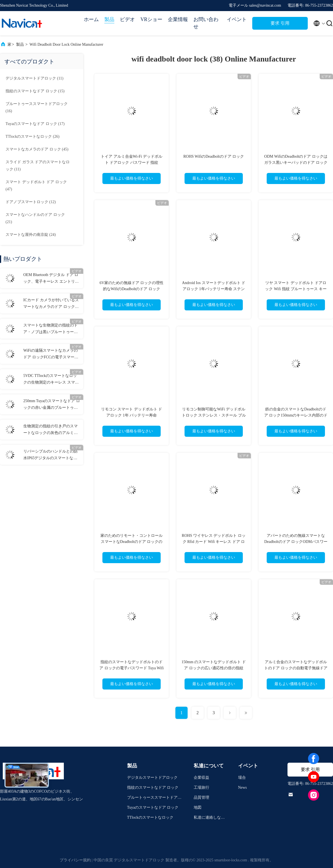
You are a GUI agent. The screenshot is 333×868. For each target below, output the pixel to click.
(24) (31, 235)
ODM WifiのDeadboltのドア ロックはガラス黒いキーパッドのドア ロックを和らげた (296, 163)
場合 (242, 778)
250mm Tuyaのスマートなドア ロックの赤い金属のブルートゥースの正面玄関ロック (52, 405)
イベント (237, 19)
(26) (32, 136)
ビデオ (127, 19)
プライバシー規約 (75, 860)
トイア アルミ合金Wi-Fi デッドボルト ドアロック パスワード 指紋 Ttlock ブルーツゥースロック (132, 163)
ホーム (91, 19)
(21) (35, 218)
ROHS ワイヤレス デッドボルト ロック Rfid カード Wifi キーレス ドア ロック (214, 542)
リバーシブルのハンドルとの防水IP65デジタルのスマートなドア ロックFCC (51, 455)
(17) (35, 124)
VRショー (151, 19)
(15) (35, 91)
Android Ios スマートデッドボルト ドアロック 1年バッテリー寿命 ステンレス (214, 289)
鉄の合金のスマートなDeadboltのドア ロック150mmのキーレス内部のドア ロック (296, 415)
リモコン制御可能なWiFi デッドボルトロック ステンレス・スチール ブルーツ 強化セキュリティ (214, 415)
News (243, 787)
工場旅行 (201, 787)
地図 (198, 807)
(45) (37, 149)
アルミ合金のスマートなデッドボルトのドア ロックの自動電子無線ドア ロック (296, 668)
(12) (31, 202)
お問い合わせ (206, 23)
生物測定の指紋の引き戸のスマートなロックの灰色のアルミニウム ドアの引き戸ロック (51, 430)
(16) (37, 107)
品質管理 (201, 797)
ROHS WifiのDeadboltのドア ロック (214, 156)
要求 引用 (280, 23)
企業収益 (201, 778)
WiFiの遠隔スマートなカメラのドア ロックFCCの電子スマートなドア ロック (51, 354)
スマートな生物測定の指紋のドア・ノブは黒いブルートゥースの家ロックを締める (51, 329)
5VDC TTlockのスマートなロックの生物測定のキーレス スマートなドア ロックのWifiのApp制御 (51, 380)
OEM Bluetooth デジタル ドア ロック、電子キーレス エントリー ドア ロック (51, 279)
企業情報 (178, 19)
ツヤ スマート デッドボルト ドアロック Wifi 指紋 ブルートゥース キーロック (296, 289)
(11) (34, 78)
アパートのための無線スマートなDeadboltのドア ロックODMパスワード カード (296, 542)
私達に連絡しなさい (209, 818)
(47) (36, 186)
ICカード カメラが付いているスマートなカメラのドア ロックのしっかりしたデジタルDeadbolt (51, 304)
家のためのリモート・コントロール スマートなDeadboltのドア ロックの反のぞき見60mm (132, 542)
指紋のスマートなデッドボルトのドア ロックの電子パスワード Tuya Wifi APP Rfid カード (132, 668)
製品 (109, 19)
